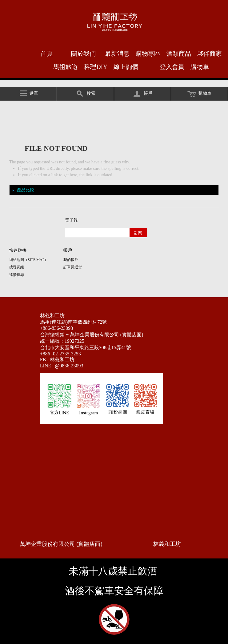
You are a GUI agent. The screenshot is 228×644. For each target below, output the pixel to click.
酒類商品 (179, 54)
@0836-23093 (69, 366)
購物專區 (148, 54)
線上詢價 (126, 67)
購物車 (200, 67)
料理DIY (96, 67)
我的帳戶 (71, 260)
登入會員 (172, 67)
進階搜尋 (17, 275)
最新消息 (117, 54)
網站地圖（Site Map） (29, 260)
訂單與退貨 (73, 267)
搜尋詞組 (17, 267)
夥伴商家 (210, 54)
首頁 (46, 54)
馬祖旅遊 (66, 67)
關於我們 (83, 54)
